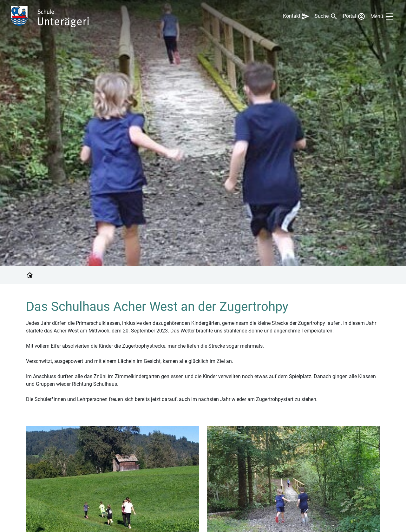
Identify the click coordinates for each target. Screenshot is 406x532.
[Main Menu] (383, 16)
